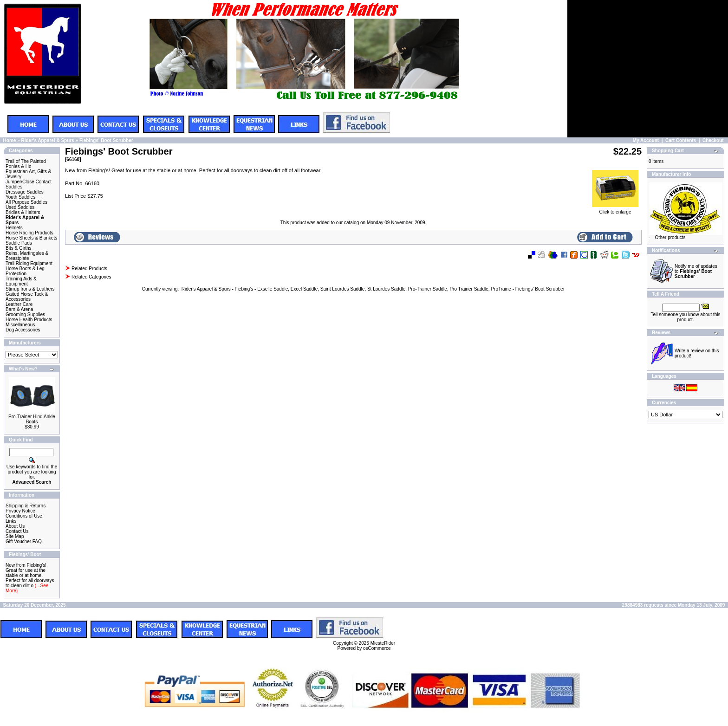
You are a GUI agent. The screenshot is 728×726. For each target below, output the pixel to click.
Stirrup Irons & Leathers (30, 289)
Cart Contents (681, 140)
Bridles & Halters (23, 212)
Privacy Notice (20, 511)
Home (10, 140)
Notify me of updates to (696, 271)
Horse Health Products (29, 320)
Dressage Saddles (25, 192)
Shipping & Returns (26, 506)
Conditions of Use (24, 516)
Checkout (713, 140)
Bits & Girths (19, 248)
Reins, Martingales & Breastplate (27, 256)
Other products (670, 237)
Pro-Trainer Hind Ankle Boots (32, 419)
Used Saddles (20, 207)
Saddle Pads (19, 243)
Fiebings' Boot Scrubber (106, 140)
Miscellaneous (20, 325)
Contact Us (17, 531)
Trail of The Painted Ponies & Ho (26, 164)
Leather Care (19, 304)
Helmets (14, 228)
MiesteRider (383, 643)
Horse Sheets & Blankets (31, 238)
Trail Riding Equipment (29, 263)
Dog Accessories (23, 330)
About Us (15, 526)
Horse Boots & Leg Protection (25, 271)
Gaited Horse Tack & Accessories (27, 297)
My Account (646, 140)
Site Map (15, 536)
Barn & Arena (19, 309)
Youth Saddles (20, 197)
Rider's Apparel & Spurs (47, 140)
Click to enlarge (615, 210)
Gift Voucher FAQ (24, 541)
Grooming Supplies (25, 314)
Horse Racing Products (29, 233)
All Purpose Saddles (26, 202)
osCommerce (377, 648)
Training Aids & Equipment (21, 281)
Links (11, 521)
